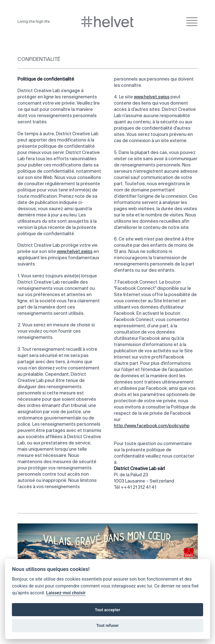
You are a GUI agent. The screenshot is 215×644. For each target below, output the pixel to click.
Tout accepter (108, 610)
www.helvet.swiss (75, 252)
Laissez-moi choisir (66, 593)
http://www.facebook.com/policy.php (152, 426)
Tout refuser (108, 625)
